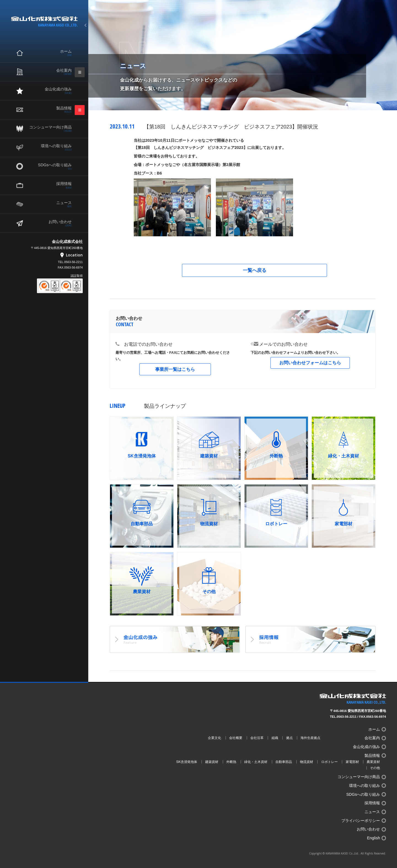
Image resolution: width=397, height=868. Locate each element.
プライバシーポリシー (361, 821)
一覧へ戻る (255, 270)
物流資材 (307, 762)
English (373, 838)
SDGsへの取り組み (50, 167)
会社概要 (236, 738)
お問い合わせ (50, 223)
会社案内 (50, 72)
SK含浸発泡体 (187, 762)
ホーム (50, 53)
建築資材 (212, 762)
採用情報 (50, 185)
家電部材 (352, 762)
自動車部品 (284, 762)
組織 (275, 738)
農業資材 (373, 762)
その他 (375, 768)
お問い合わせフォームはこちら (310, 363)
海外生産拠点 (310, 738)
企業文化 (214, 738)
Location (74, 255)
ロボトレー (329, 762)
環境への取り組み (50, 148)
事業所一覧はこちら (175, 369)
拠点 (289, 738)
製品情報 (50, 110)
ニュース (50, 204)
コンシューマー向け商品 (50, 129)
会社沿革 (257, 738)
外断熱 (231, 762)
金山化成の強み (50, 91)
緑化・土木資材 (256, 762)
